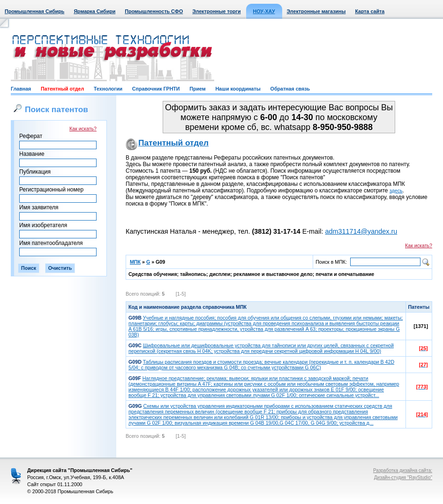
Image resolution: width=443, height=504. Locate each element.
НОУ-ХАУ (264, 11)
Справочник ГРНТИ (156, 89)
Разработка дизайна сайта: (403, 470)
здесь (396, 191)
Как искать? (83, 129)
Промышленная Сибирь (34, 11)
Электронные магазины (316, 11)
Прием (197, 89)
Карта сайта (370, 11)
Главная (21, 89)
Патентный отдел (62, 89)
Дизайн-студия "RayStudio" (403, 477)
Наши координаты (238, 89)
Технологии (108, 89)
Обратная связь (290, 89)
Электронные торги (216, 11)
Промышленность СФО (154, 11)
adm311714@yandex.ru (361, 231)
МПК (135, 262)
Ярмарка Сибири (94, 11)
